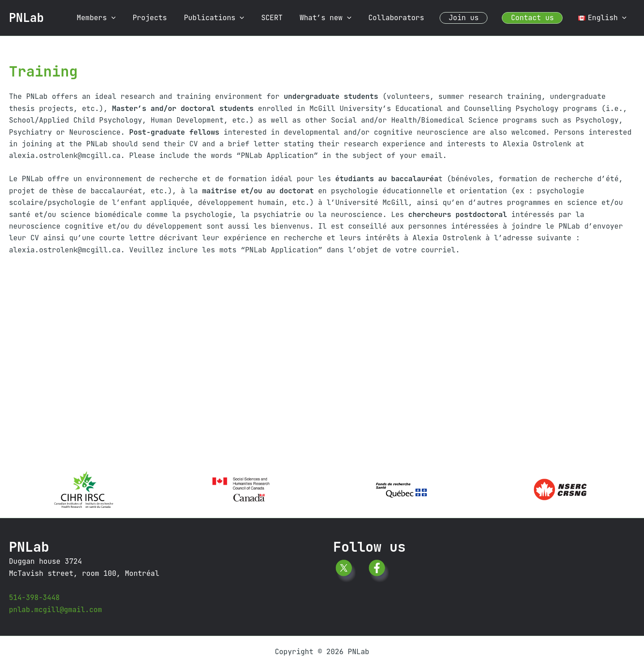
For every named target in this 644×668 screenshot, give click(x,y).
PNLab (26, 18)
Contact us (536, 18)
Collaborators (405, 18)
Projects (170, 18)
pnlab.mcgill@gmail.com (56, 610)
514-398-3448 (35, 598)
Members (119, 18)
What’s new (338, 18)
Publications (231, 18)
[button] (134, 18)
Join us (470, 18)
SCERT (287, 18)
